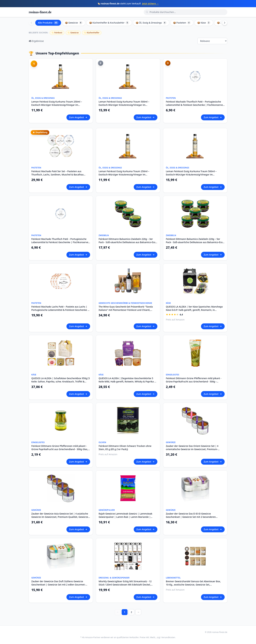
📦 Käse (204, 23)
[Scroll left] (31, 23)
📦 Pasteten (182, 23)
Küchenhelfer (92, 33)
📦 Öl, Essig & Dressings (151, 23)
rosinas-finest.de (40, 12)
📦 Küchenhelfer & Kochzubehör (109, 23)
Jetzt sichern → (150, 4)
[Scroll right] (225, 23)
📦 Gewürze (74, 23)
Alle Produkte (48, 23)
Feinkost (57, 33)
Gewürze (73, 33)
